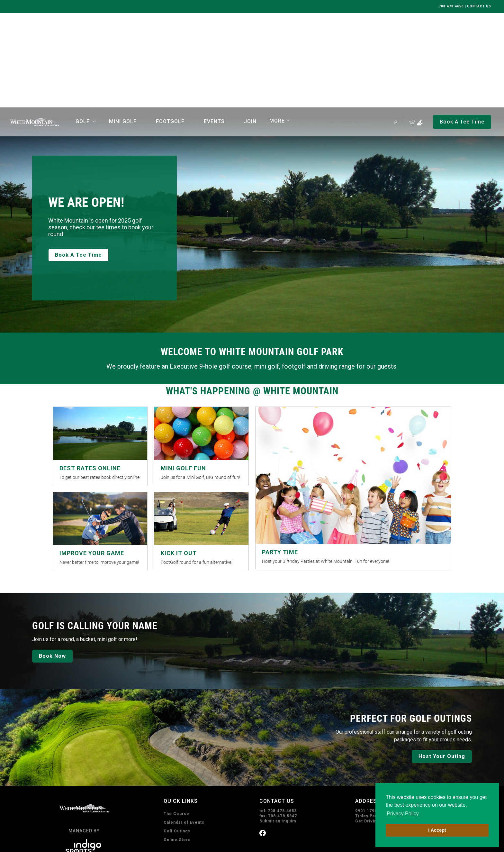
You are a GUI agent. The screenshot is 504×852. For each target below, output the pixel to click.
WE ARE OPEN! (86, 108)
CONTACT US (479, 6)
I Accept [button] (437, 830)
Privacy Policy (66, 843)
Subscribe (279, 816)
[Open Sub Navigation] (94, 27)
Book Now (52, 561)
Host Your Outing (442, 662)
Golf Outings (177, 737)
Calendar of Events (184, 728)
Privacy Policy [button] (403, 814)
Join (250, 27)
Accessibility (126, 843)
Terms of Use (96, 843)
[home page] (35, 27)
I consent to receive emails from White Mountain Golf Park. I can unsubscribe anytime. (336, 784)
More (277, 26)
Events (214, 27)
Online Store (177, 745)
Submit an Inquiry (278, 727)
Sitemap (151, 843)
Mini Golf (123, 27)
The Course (176, 719)
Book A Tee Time (78, 160)
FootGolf (170, 27)
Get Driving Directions (379, 727)
